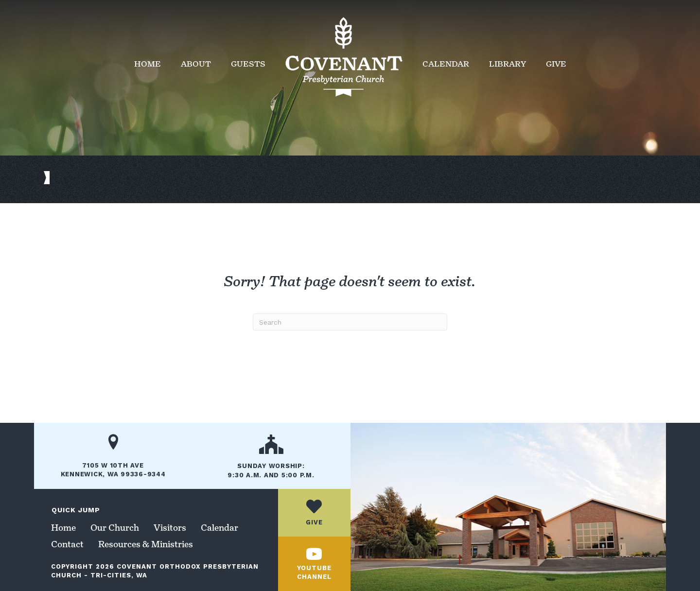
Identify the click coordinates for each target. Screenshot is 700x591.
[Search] (350, 322)
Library (507, 64)
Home (148, 64)
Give (556, 64)
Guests (248, 64)
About (196, 64)
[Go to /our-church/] (271, 460)
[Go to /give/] (314, 513)
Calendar (446, 64)
